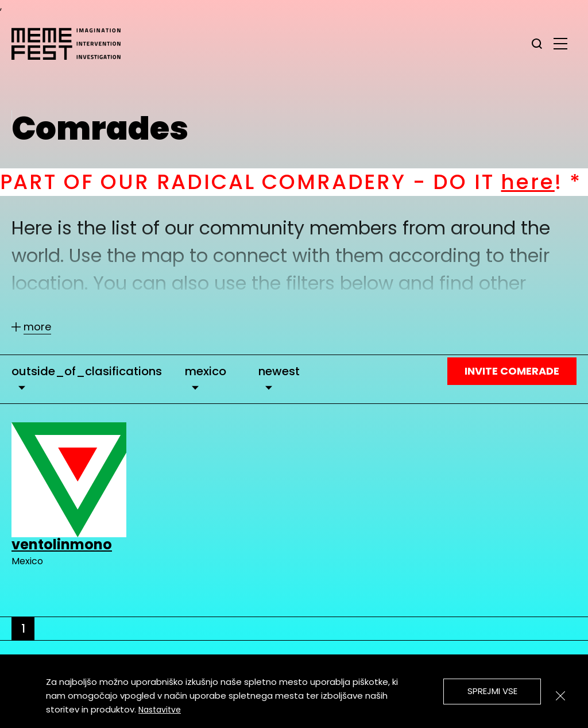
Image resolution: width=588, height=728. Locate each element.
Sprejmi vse (492, 691)
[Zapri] (560, 696)
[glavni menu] (560, 43)
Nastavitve (160, 710)
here (539, 182)
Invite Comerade (512, 371)
